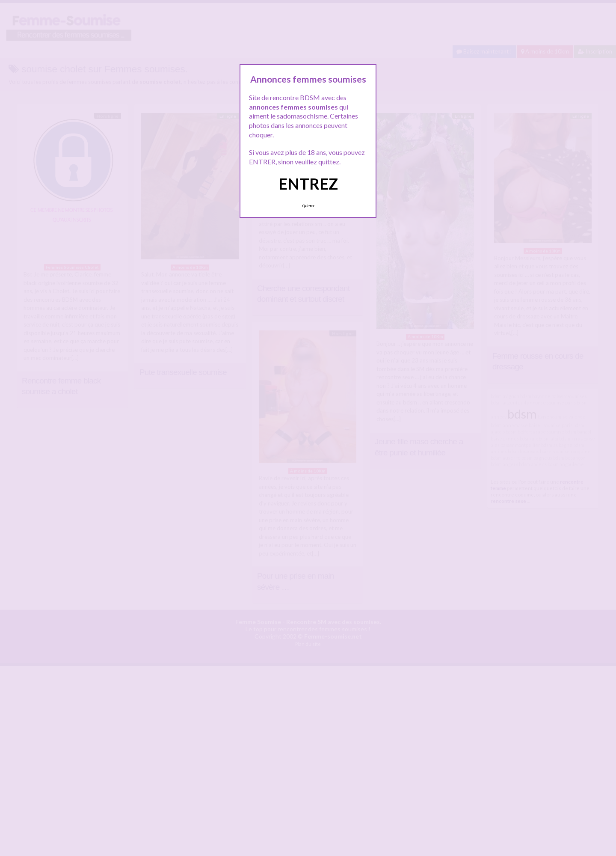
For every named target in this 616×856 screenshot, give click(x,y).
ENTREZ (308, 184)
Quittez (308, 206)
